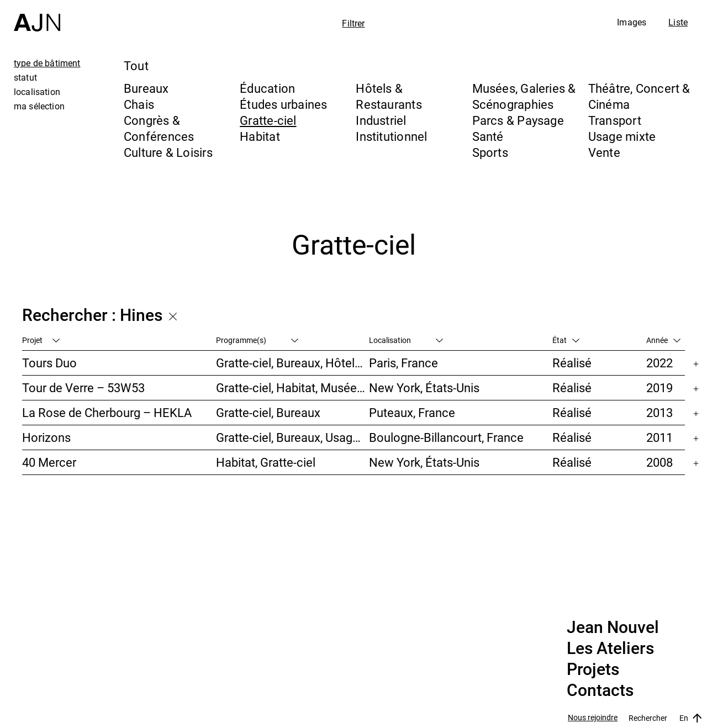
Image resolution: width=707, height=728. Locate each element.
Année (663, 340)
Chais (139, 104)
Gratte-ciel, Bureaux (268, 412)
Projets (593, 669)
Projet (41, 340)
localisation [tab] (37, 92)
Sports (490, 152)
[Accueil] (37, 16)
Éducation (267, 88)
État (566, 340)
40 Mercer (49, 462)
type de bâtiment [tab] (47, 63)
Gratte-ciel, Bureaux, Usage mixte (292, 437)
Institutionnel (391, 136)
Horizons (46, 437)
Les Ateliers (610, 648)
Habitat (260, 136)
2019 (659, 387)
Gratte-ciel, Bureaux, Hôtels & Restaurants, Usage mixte (292, 363)
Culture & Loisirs (168, 152)
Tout (136, 65)
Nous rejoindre (593, 718)
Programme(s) (257, 340)
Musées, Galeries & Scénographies (524, 96)
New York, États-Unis (424, 387)
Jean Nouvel (613, 627)
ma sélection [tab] (39, 106)
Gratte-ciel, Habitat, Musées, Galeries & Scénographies (292, 387)
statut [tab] (25, 77)
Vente (604, 152)
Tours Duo (49, 363)
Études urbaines (283, 104)
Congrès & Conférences (159, 128)
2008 (659, 462)
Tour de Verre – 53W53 (83, 387)
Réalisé (572, 363)
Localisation (406, 340)
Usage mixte (622, 136)
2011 (659, 437)
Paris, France (403, 363)
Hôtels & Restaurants (389, 96)
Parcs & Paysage (518, 120)
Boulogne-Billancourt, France (446, 437)
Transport (615, 120)
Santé (488, 136)
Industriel (381, 120)
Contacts (600, 690)
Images (632, 22)
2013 (659, 412)
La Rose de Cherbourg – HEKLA (107, 412)
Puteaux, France (412, 412)
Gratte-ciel (268, 120)
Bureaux (146, 88)
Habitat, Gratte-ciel (266, 462)
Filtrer (353, 23)
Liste (678, 22)
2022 (659, 363)
